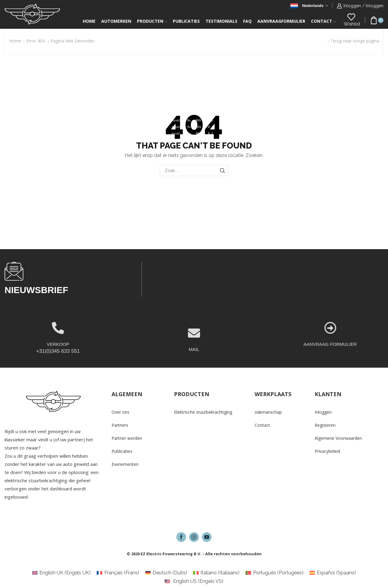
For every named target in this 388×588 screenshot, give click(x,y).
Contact (323, 21)
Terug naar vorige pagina (355, 41)
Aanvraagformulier (281, 21)
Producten (152, 21)
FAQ (247, 21)
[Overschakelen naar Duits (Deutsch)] (166, 573)
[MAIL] (194, 349)
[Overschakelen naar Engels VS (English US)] (194, 581)
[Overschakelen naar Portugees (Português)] (274, 573)
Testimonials (221, 21)
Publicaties (186, 21)
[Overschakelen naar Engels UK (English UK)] (61, 573)
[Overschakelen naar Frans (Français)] (118, 573)
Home (89, 21)
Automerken (116, 21)
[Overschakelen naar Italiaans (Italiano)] (216, 573)
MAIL (194, 366)
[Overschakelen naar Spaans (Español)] (333, 573)
